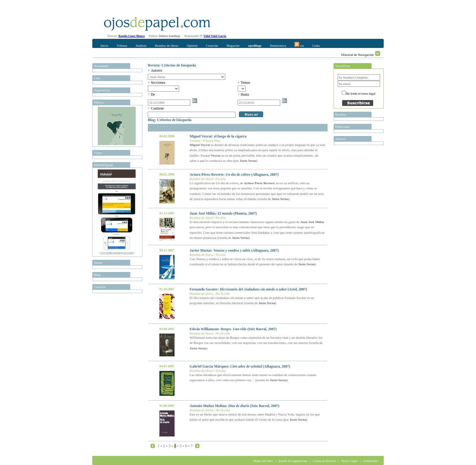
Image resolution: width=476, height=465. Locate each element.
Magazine (233, 46)
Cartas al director (324, 461)
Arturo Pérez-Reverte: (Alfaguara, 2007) (234, 175)
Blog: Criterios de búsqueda (170, 120)
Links (316, 46)
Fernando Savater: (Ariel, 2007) (248, 289)
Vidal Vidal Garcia (215, 36)
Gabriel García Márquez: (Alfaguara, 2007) (240, 366)
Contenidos (370, 461)
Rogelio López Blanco (132, 36)
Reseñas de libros (167, 46)
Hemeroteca (278, 46)
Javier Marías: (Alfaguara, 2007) (234, 250)
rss (299, 45)
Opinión (192, 46)
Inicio (104, 46)
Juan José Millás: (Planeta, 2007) (223, 213)
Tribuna (122, 46)
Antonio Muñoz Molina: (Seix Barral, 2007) (235, 406)
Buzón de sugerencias (293, 461)
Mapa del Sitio (263, 461)
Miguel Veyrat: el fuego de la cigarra (218, 136)
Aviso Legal (349, 461)
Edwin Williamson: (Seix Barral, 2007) (233, 329)
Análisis (141, 46)
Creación (212, 46)
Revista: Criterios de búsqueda (172, 65)
